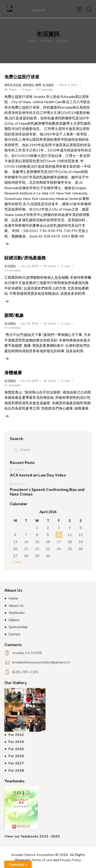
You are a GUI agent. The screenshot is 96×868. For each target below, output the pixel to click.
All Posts (46, 41)
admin (20, 470)
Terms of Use (42, 860)
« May (17, 562)
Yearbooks (17, 613)
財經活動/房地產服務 (25, 258)
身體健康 (13, 373)
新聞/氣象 (14, 315)
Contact (14, 634)
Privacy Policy (70, 860)
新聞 (38, 85)
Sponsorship (18, 627)
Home (32, 41)
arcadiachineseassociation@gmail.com (41, 662)
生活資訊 (48, 85)
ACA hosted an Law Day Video (38, 475)
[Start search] (89, 10)
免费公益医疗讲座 (22, 77)
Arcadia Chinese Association (33, 855)
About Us (16, 606)
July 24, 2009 (30, 266)
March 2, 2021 (68, 85)
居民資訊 (28, 85)
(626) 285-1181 (25, 672)
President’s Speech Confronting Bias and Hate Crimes (47, 492)
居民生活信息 (13, 85)
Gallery (14, 620)
